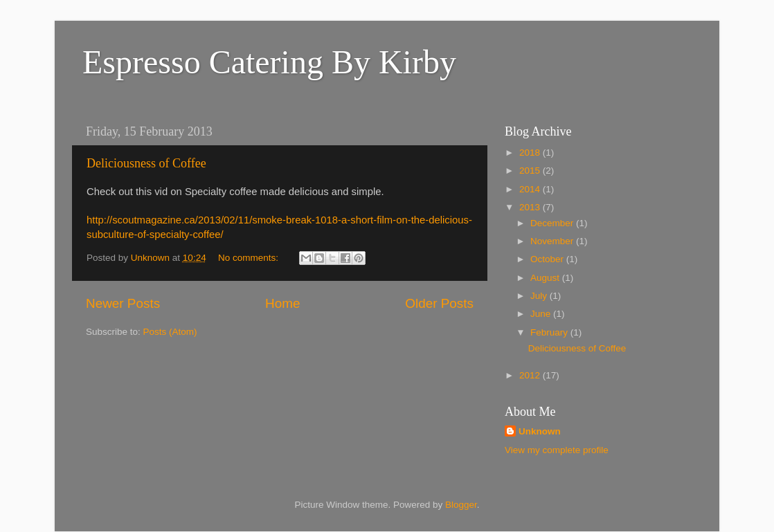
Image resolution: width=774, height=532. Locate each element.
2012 (531, 375)
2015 (531, 171)
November (553, 241)
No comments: (250, 258)
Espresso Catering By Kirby (269, 62)
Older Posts (439, 303)
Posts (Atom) (170, 332)
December (553, 223)
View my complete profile (557, 450)
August (546, 278)
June (542, 314)
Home (282, 303)
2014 (531, 189)
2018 (531, 153)
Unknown (540, 431)
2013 (531, 207)
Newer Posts (123, 303)
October (548, 259)
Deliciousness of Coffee (146, 163)
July (540, 296)
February (550, 332)
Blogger (461, 505)
